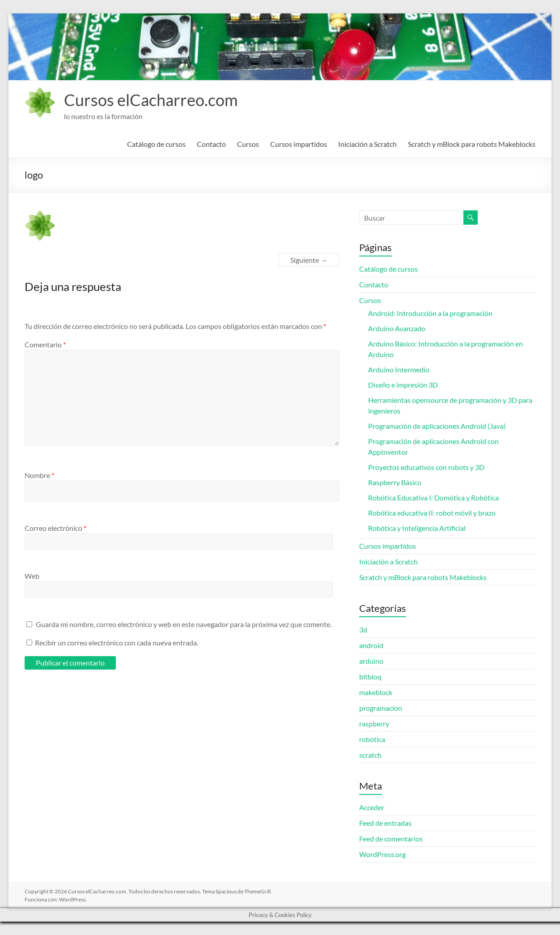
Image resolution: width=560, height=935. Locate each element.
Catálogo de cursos (156, 144)
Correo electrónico (55, 528)
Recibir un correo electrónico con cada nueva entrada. (117, 643)
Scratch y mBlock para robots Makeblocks (472, 144)
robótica (372, 739)
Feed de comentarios (391, 839)
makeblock (376, 692)
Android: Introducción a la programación (430, 313)
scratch (370, 755)
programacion (381, 708)
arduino (371, 661)
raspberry (374, 724)
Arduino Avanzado (397, 328)
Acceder (372, 807)
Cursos (248, 144)
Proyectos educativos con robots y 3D (426, 467)
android (371, 645)
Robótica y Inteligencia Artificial (417, 528)
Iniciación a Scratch (367, 144)
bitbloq (370, 677)
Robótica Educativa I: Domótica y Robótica (433, 497)
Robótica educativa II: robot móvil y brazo (432, 513)
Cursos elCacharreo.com (151, 100)
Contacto (211, 144)
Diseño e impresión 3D (403, 385)
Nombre (39, 475)
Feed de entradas (385, 823)
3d (363, 630)
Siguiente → (309, 260)
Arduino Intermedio (399, 369)
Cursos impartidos (299, 144)
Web (32, 576)
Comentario (45, 344)
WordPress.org (382, 854)
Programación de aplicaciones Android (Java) (437, 426)
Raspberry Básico (395, 482)
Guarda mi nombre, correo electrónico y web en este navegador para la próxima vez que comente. (184, 624)
